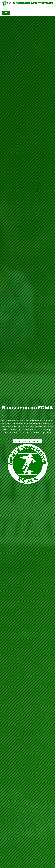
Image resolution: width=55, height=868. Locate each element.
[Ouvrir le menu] (6, 13)
